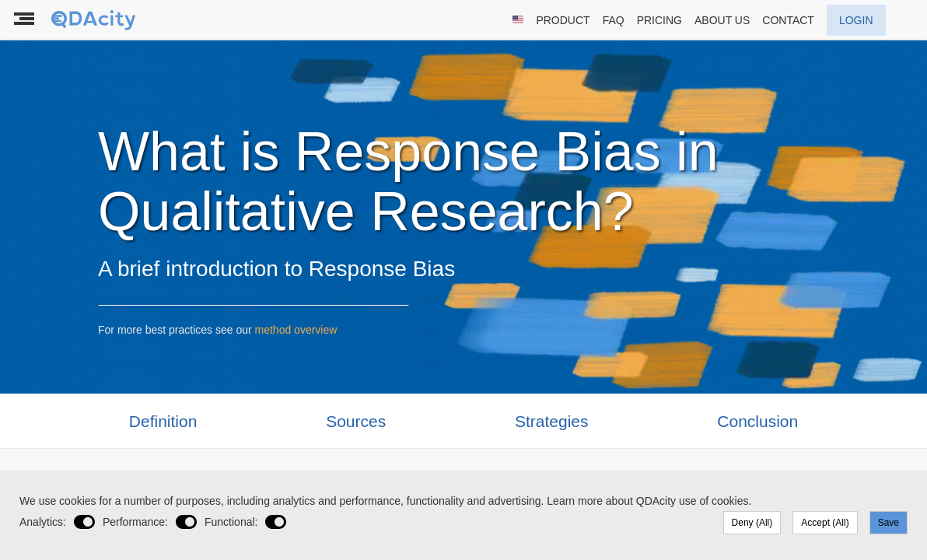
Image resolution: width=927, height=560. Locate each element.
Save (889, 523)
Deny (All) (752, 523)
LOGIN (856, 20)
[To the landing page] (95, 20)
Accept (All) (825, 523)
